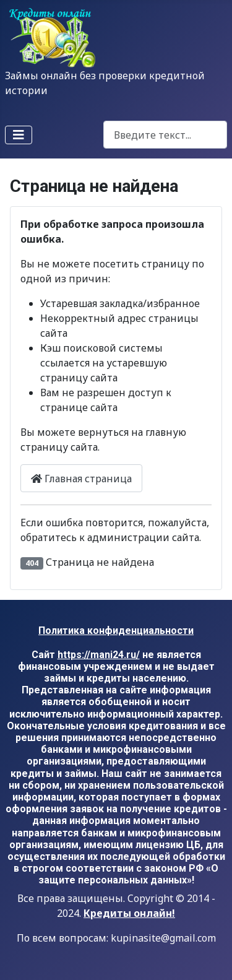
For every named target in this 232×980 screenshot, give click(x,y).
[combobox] (165, 135)
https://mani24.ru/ (99, 655)
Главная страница (81, 479)
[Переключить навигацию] (19, 135)
